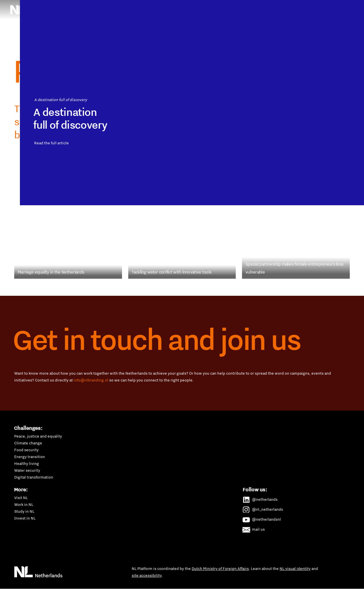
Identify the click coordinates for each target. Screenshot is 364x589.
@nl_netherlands (263, 508)
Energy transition (30, 457)
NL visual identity (295, 569)
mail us (254, 528)
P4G (277, 7)
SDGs (296, 7)
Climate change (28, 443)
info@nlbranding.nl (91, 380)
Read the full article (72, 234)
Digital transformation (34, 477)
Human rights (194, 7)
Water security (27, 470)
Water (281, 22)
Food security (26, 450)
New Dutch (253, 7)
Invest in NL (25, 518)
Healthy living (27, 463)
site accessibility (147, 575)
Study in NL (24, 511)
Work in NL (24, 504)
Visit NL (21, 498)
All (299, 22)
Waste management (247, 22)
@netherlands (260, 498)
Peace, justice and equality (38, 436)
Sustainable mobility (200, 22)
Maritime (225, 7)
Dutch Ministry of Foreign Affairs (220, 569)
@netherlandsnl (262, 518)
